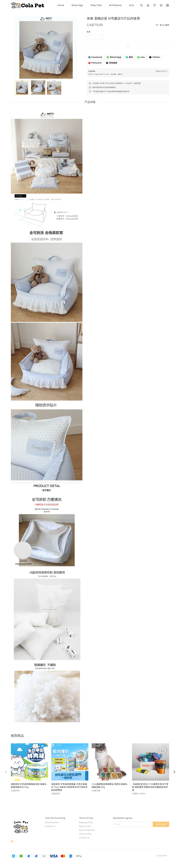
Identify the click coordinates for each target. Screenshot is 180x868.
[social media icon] (12, 842)
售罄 (128, 46)
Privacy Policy (85, 834)
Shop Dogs (77, 5)
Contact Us (50, 826)
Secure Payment (87, 830)
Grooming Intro (52, 822)
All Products (115, 5)
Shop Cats (96, 5)
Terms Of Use (86, 818)
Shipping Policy (86, 822)
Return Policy (85, 826)
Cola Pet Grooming (55, 818)
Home (61, 5)
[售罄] (29, 768)
